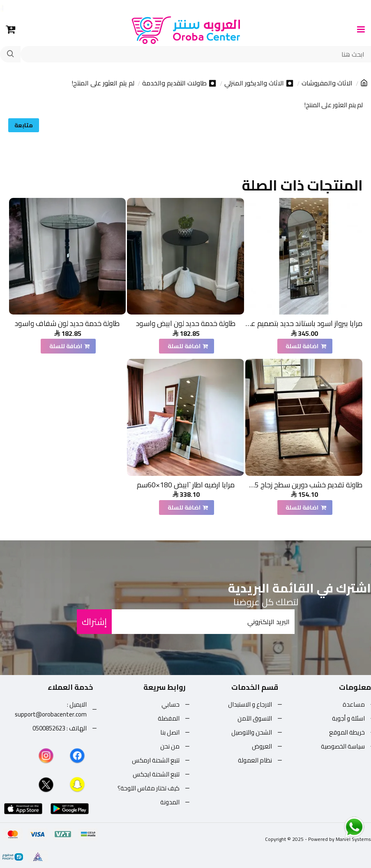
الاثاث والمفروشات (327, 83)
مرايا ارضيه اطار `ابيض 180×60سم (186, 485)
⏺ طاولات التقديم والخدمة (179, 83)
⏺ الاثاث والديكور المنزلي (259, 83)
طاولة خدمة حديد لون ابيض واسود (186, 323)
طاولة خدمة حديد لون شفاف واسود (67, 323)
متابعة (24, 125)
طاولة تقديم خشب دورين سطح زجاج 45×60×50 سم (304, 485)
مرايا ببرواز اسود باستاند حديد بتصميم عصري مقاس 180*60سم (304, 323)
